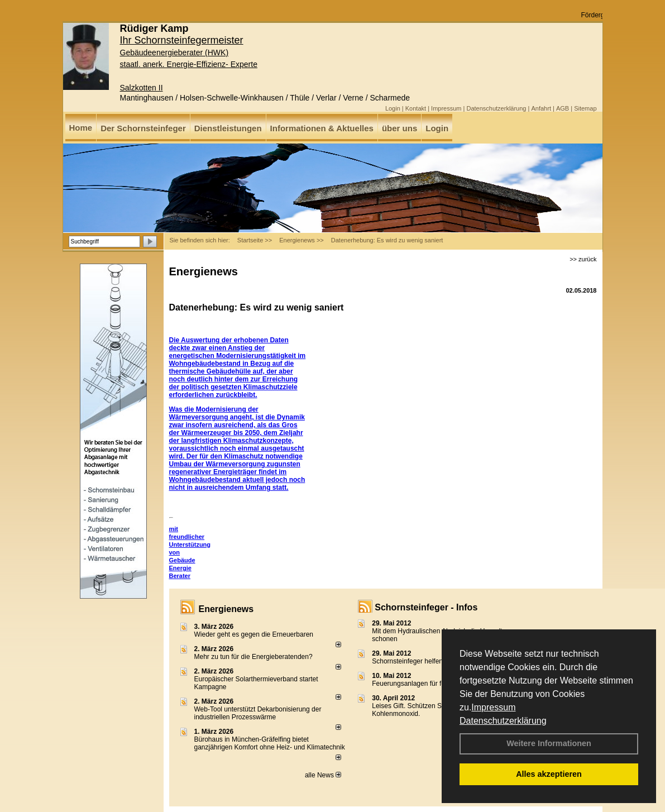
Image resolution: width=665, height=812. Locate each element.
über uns (400, 128)
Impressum (493, 707)
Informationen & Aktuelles (322, 128)
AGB (563, 108)
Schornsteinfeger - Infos (426, 607)
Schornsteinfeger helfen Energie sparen (431, 661)
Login (393, 108)
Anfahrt (541, 108)
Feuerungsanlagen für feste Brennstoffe (431, 684)
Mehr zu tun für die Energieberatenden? (253, 657)
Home (81, 128)
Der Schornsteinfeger (143, 128)
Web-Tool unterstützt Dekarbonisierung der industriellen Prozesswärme (258, 713)
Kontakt (416, 108)
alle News (323, 775)
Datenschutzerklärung (503, 721)
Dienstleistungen (228, 128)
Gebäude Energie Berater (182, 568)
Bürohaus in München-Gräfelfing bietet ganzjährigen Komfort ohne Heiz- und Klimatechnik (270, 743)
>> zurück (583, 259)
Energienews (226, 609)
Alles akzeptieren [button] (549, 774)
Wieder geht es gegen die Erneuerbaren (254, 634)
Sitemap (585, 108)
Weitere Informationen (549, 743)
